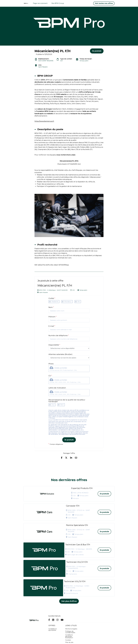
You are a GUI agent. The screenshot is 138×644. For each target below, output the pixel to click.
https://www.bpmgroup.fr (44, 121)
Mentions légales (71, 602)
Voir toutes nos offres (104, 3)
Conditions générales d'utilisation (69, 609)
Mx (79, 302)
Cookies (68, 613)
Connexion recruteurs (69, 618)
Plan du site (69, 615)
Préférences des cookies (71, 622)
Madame (55, 302)
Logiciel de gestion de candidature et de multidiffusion (69, 640)
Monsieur (68, 302)
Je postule (69, 440)
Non (62, 405)
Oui (53, 405)
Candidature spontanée (53, 603)
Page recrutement (40, 3)
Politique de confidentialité (70, 605)
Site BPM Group (58, 3)
